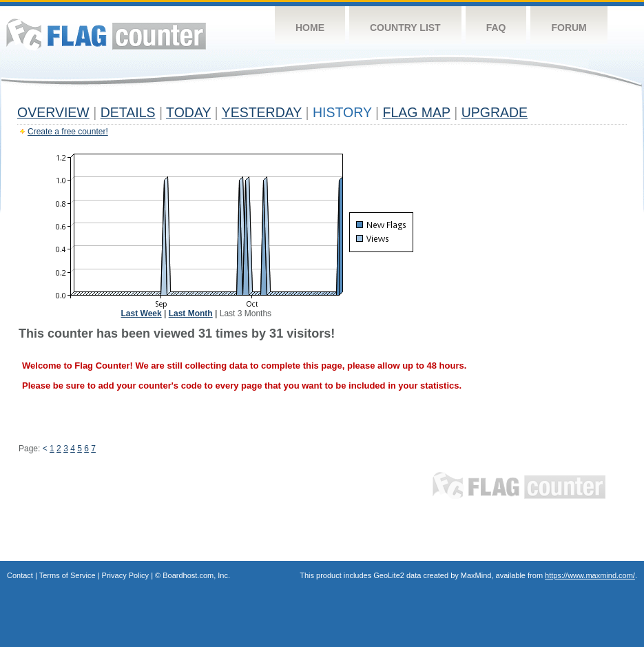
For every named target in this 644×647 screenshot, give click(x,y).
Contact (20, 575)
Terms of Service (67, 575)
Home (310, 28)
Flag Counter (106, 34)
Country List (405, 28)
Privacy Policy (125, 575)
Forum (569, 28)
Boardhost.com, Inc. (196, 575)
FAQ (496, 28)
